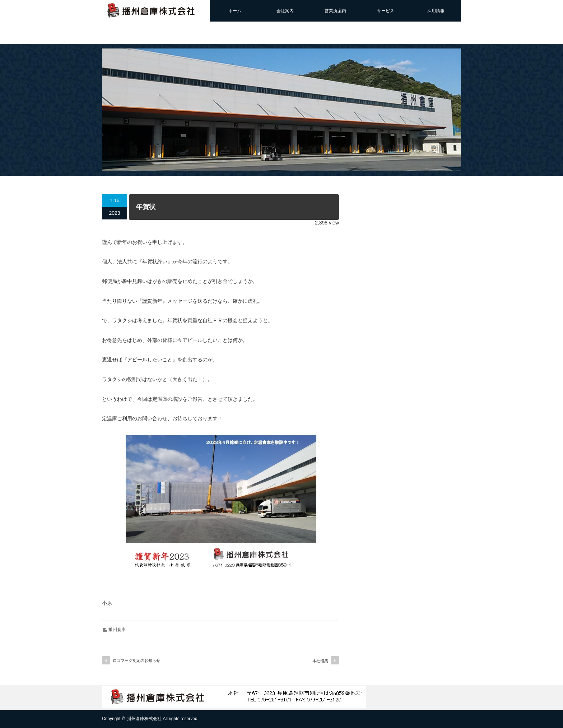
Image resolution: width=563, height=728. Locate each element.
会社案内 (285, 11)
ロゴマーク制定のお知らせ (136, 660)
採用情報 (436, 11)
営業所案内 (335, 11)
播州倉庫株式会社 (144, 719)
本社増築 (320, 661)
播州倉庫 (117, 630)
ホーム (235, 11)
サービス (386, 11)
